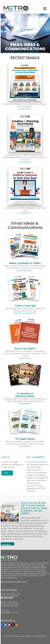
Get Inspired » (25, 404)
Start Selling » (25, 446)
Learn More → (7, 545)
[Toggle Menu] (44, 9)
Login (7, 473)
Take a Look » (25, 358)
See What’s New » (25, 270)
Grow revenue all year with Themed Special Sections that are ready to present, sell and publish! (34, 508)
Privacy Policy (22, 582)
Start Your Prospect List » (25, 313)
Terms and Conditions (8, 582)
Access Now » (25, 109)
